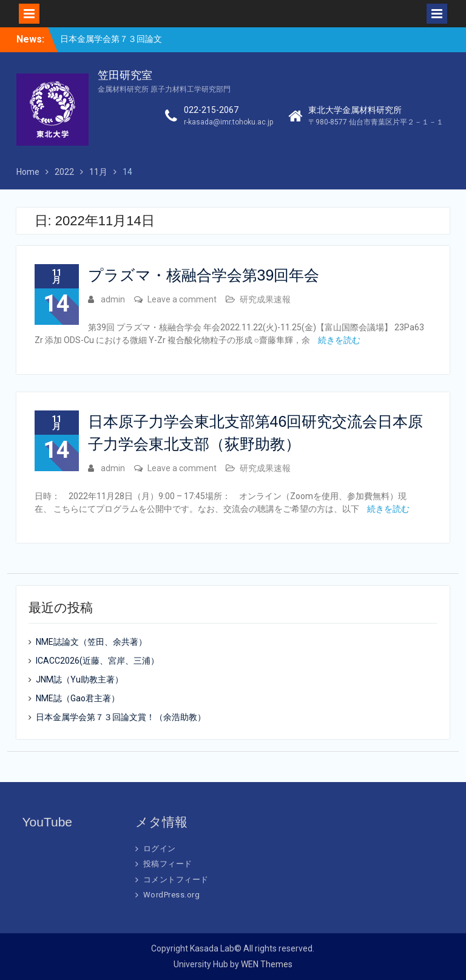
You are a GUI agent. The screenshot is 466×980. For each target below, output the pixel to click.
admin (113, 299)
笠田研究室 (125, 75)
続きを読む (339, 340)
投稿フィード (168, 864)
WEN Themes (267, 964)
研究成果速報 (265, 299)
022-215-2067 (211, 110)
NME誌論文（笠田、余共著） (91, 642)
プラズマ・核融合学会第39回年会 (204, 275)
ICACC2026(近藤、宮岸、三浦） (97, 661)
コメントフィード (176, 880)
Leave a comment (182, 299)
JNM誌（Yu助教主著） (79, 679)
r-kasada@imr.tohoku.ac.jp (228, 122)
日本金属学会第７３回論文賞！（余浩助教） (121, 717)
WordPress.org (172, 895)
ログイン (160, 849)
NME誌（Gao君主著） (78, 698)
